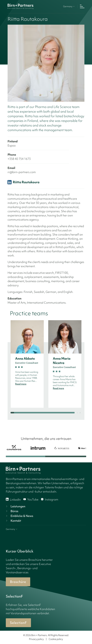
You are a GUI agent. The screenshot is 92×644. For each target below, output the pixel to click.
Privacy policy (36, 639)
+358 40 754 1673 (19, 159)
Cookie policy (56, 639)
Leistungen (15, 506)
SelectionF (18, 623)
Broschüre (18, 582)
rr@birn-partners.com (22, 172)
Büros (12, 511)
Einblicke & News (19, 516)
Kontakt (13, 521)
